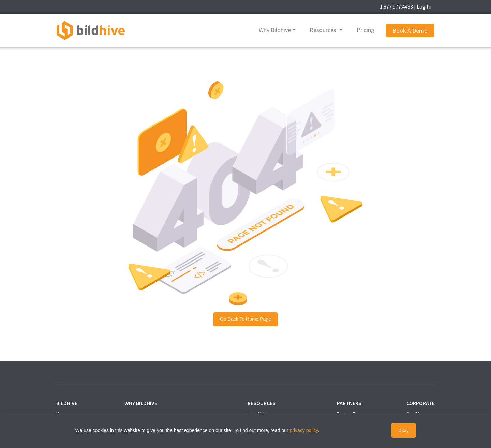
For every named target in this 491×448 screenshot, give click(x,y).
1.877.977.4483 (396, 6)
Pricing (366, 30)
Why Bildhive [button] (275, 30)
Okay (404, 430)
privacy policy (304, 430)
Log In (424, 6)
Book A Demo (410, 31)
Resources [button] (324, 30)
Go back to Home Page (245, 319)
